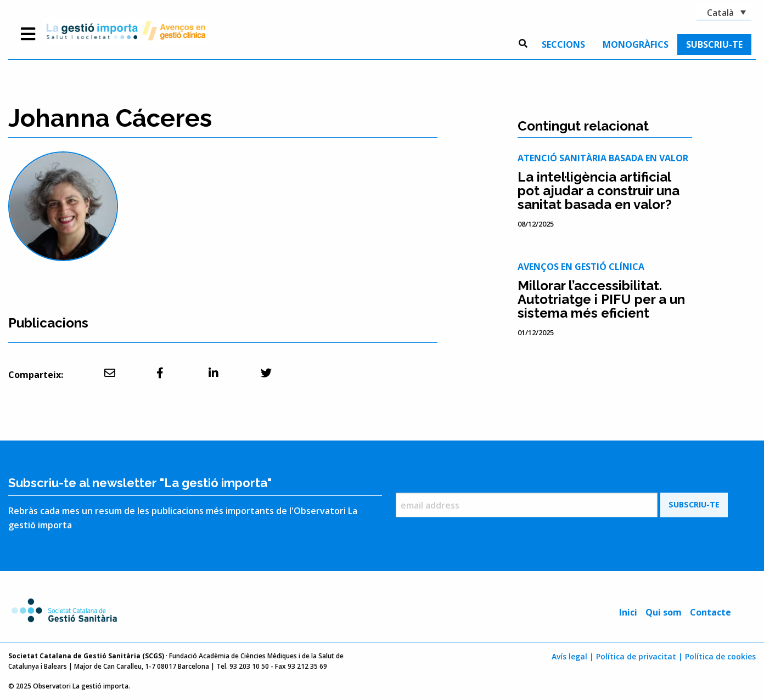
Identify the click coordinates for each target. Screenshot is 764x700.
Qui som (664, 612)
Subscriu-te (714, 44)
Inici (628, 612)
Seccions (563, 44)
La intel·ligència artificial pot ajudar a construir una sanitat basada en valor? (599, 191)
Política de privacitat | (639, 656)
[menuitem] (563, 44)
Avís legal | (573, 656)
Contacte (710, 612)
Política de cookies (720, 656)
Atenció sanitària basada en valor (603, 158)
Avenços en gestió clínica (581, 267)
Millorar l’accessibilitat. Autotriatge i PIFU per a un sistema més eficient (601, 299)
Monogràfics (636, 44)
